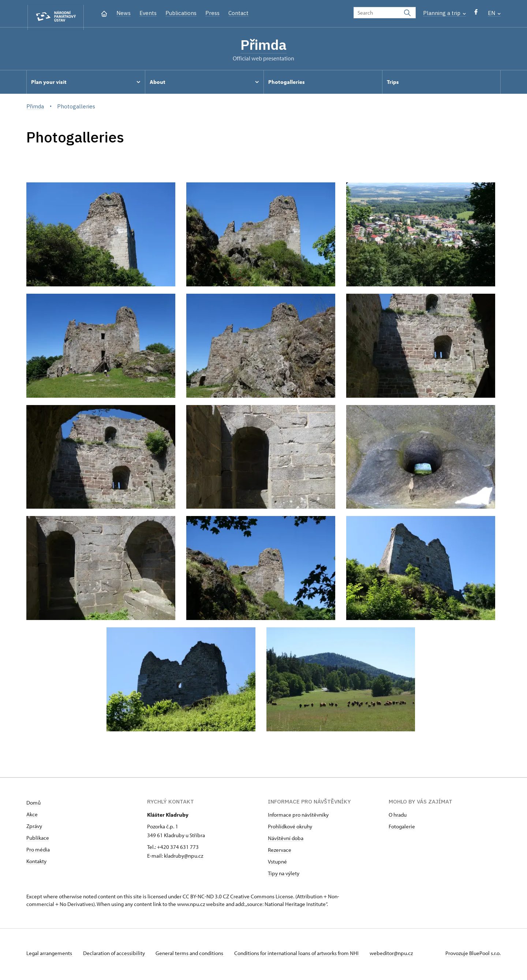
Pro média (38, 852)
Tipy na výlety (284, 876)
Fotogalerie (402, 829)
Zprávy (34, 829)
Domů (33, 805)
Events (148, 13)
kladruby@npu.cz (184, 858)
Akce (32, 817)
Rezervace (280, 852)
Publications (181, 13)
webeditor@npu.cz (399, 956)
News (124, 13)
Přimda (263, 46)
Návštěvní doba (286, 841)
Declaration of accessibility (116, 956)
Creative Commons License (262, 899)
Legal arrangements (50, 956)
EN (494, 13)
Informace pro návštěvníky (298, 817)
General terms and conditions (194, 956)
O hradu (398, 817)
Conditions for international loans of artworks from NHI (303, 956)
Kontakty (36, 864)
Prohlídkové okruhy (290, 829)
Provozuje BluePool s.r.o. (473, 956)
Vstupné (277, 864)
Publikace (38, 840)
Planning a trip (444, 13)
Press (212, 13)
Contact (238, 13)
